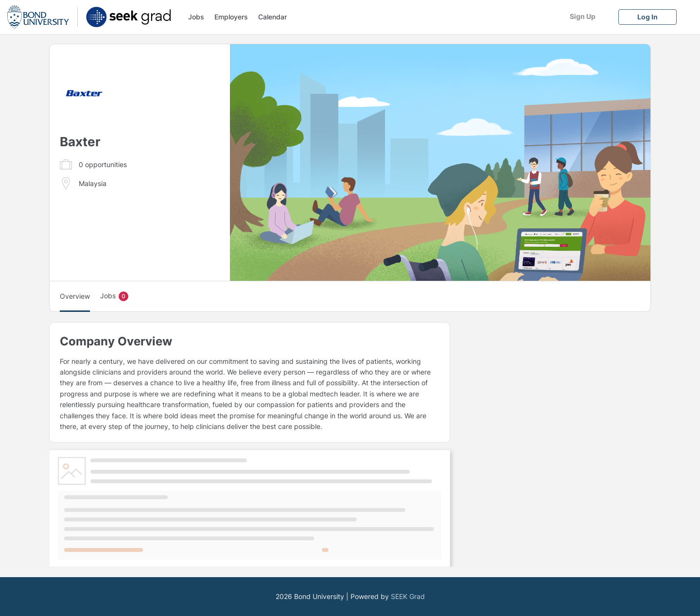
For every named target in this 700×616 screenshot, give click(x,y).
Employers (231, 17)
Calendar (272, 17)
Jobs (196, 17)
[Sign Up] (582, 16)
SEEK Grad (408, 596)
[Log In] (647, 17)
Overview (75, 296)
